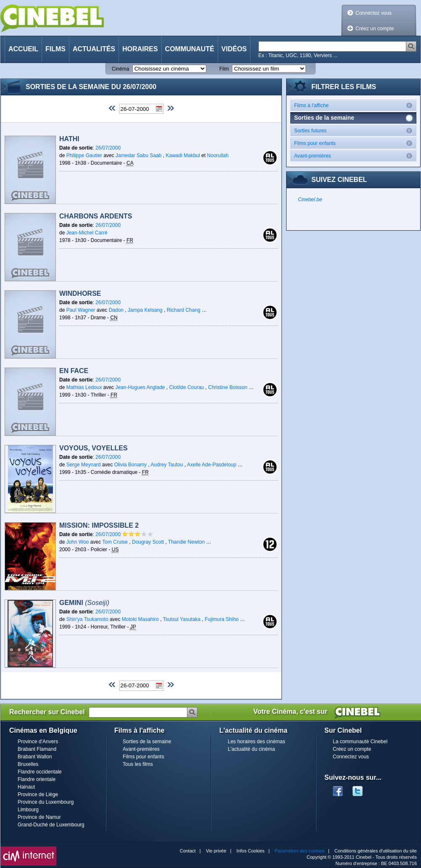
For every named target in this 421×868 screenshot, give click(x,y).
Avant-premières (355, 156)
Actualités (94, 49)
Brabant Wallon (35, 757)
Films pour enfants (355, 143)
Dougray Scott (148, 542)
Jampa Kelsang (145, 310)
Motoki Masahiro (140, 619)
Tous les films (138, 764)
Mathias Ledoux (84, 387)
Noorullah (218, 155)
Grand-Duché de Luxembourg (51, 825)
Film (224, 69)
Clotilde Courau (187, 387)
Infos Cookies (251, 851)
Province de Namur (39, 817)
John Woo (78, 542)
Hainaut (26, 787)
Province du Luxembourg (46, 802)
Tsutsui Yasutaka (182, 619)
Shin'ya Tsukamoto (87, 619)
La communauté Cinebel (360, 742)
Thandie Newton (186, 542)
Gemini (84, 603)
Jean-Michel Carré (87, 233)
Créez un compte (375, 29)
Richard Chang (184, 310)
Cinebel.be (310, 200)
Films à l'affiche (355, 105)
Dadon (116, 310)
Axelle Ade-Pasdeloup (212, 465)
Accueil (23, 49)
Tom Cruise (115, 542)
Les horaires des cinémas (257, 742)
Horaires (140, 49)
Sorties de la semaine (147, 742)
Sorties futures (355, 130)
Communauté (190, 49)
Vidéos (234, 49)
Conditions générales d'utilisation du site (376, 851)
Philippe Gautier (84, 155)
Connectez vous (374, 13)
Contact (188, 851)
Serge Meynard (84, 465)
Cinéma (120, 69)
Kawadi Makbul (183, 155)
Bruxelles (28, 764)
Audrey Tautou (167, 465)
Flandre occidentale (40, 772)
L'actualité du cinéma (251, 749)
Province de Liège (38, 794)
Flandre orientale (37, 779)
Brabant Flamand (37, 749)
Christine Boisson (228, 387)
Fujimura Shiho (222, 619)
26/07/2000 (108, 148)
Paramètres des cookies (300, 851)
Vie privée (216, 851)
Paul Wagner (81, 310)
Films (55, 49)
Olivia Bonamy (130, 465)
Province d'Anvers (38, 742)
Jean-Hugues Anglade (140, 387)
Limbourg (28, 810)
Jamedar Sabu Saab (138, 155)
